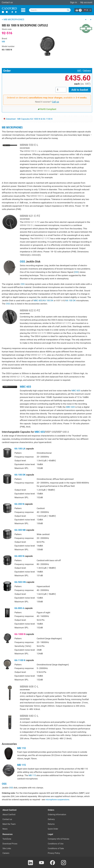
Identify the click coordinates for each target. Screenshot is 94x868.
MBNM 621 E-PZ (30, 216)
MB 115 (21, 765)
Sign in (73, 2)
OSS (22, 262)
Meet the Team (9, 824)
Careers (6, 853)
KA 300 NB (20, 530)
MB (3, 42)
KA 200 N (19, 504)
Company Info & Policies (59, 839)
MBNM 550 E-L (29, 145)
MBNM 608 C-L (29, 687)
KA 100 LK (20, 449)
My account (86, 2)
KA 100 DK (48, 300)
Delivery (87, 71)
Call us (55, 102)
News (5, 829)
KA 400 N (19, 556)
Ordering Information (57, 815)
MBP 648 (60, 300)
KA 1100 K (20, 660)
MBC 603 (38, 300)
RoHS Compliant (47, 109)
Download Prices (10, 844)
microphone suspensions (57, 799)
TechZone (7, 839)
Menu (23, 10)
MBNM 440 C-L (29, 716)
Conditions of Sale (56, 848)
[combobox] (50, 10)
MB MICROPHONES (12, 127)
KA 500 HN (20, 582)
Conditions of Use (56, 844)
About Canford (9, 815)
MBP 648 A (63, 432)
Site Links (7, 848)
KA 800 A (19, 608)
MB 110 (21, 748)
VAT (79, 71)
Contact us (7, 2)
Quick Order (53, 829)
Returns (51, 824)
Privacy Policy (54, 853)
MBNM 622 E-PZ (30, 310)
